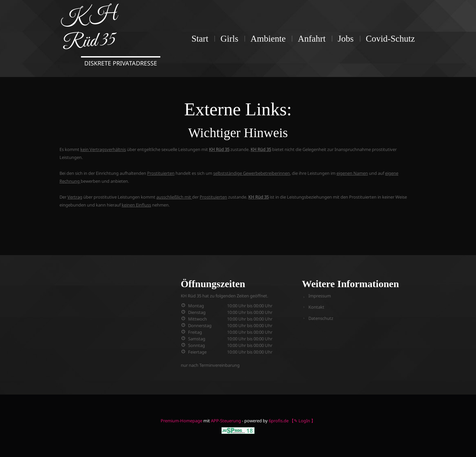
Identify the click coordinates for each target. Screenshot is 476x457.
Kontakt (316, 307)
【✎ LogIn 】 (302, 421)
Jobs (346, 39)
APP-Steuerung (226, 421)
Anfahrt (312, 39)
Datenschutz (321, 318)
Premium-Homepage (181, 421)
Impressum (320, 296)
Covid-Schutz (391, 39)
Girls (229, 39)
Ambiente (268, 39)
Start (200, 39)
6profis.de (279, 421)
